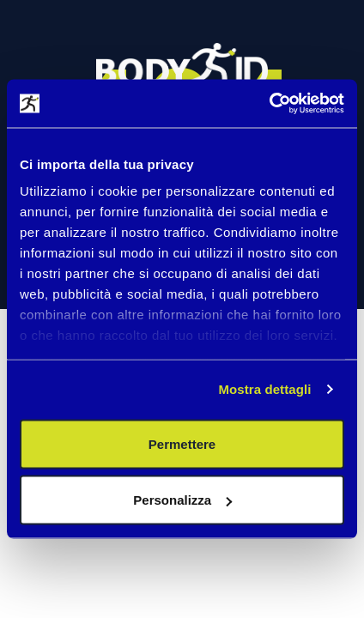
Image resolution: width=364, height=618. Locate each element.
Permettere (182, 443)
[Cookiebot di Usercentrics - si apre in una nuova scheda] (269, 104)
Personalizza (182, 500)
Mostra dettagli (264, 389)
